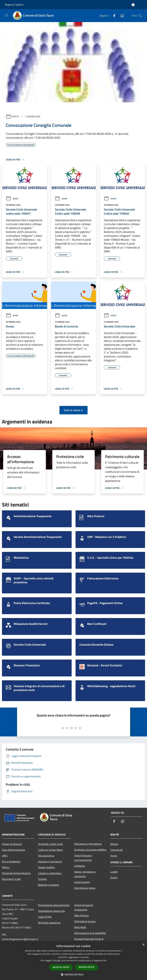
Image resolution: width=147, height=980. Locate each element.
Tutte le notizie (73, 410)
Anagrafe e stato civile (50, 844)
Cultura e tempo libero (50, 850)
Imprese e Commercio (50, 861)
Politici (6, 867)
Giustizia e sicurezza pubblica (90, 850)
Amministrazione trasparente (84, 907)
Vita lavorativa (46, 856)
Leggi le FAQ (45, 917)
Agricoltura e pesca (85, 888)
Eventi (114, 878)
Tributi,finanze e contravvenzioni (83, 858)
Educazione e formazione (88, 844)
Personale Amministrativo (16, 873)
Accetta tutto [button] (61, 967)
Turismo (42, 879)
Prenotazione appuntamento (54, 905)
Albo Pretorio (81, 915)
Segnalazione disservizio (51, 911)
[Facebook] (113, 15)
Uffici (5, 856)
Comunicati (117, 850)
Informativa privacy (85, 921)
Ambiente (80, 866)
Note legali (80, 927)
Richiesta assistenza (49, 923)
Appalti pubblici (46, 867)
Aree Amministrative (13, 850)
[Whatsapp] (121, 15)
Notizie (114, 844)
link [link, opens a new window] (105, 960)
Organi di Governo (12, 844)
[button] (74, 974)
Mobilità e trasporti (49, 885)
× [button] (143, 945)
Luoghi (114, 872)
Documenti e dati (11, 879)
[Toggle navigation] (6, 15)
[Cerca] (140, 16)
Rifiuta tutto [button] (86, 967)
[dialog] (73, 961)
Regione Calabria (14, 5)
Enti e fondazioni (11, 861)
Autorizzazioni (82, 882)
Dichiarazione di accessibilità (90, 933)
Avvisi (15, 116)
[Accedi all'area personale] (133, 5)
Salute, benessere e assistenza (85, 874)
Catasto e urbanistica (50, 873)
